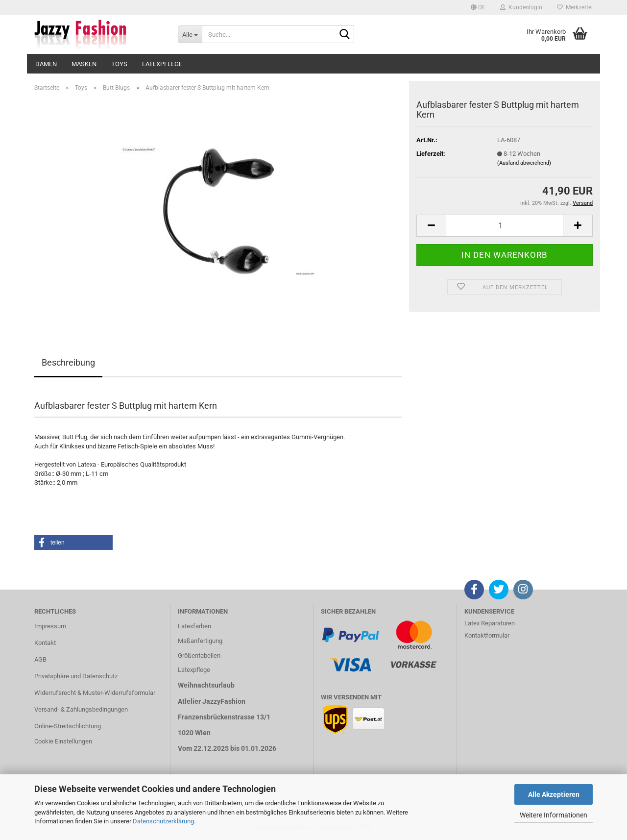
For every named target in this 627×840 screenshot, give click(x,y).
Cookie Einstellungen (63, 741)
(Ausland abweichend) (524, 163)
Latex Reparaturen (490, 623)
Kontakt (45, 643)
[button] (478, 7)
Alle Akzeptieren (554, 794)
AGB (40, 659)
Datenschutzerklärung (163, 821)
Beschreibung (68, 362)
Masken (84, 64)
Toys (119, 64)
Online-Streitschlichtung (68, 726)
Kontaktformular (487, 635)
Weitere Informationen (554, 815)
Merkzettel (575, 7)
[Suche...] (190, 34)
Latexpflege (162, 64)
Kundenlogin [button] (521, 7)
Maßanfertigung (200, 641)
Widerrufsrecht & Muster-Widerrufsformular (95, 693)
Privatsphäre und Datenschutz (76, 676)
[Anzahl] (505, 226)
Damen (46, 64)
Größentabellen (199, 655)
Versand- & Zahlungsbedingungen (81, 709)
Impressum (50, 626)
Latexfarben (194, 626)
